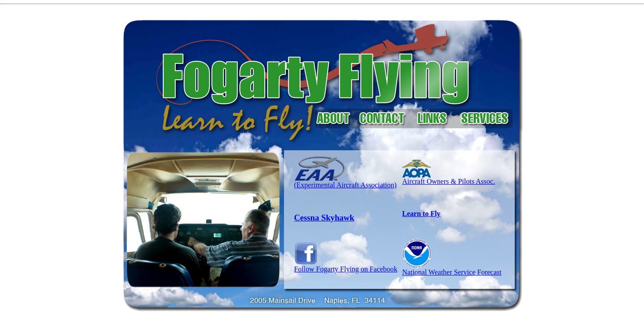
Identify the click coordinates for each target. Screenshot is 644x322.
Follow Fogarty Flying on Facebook (346, 266)
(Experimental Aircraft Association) (345, 182)
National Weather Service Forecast (452, 272)
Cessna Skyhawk (324, 218)
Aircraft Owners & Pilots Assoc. (449, 181)
